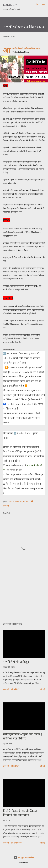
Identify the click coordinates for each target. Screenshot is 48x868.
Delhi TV (10, 5)
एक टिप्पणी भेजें (16, 843)
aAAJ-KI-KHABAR (15, 502)
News (26, 502)
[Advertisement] (24, 598)
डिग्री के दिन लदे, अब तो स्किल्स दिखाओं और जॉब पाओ (20, 813)
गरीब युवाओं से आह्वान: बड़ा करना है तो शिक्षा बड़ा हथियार (23, 736)
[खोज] (37, 5)
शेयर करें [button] (6, 506)
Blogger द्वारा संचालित (24, 857)
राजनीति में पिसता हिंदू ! (16, 662)
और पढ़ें (42, 689)
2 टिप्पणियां (15, 689)
